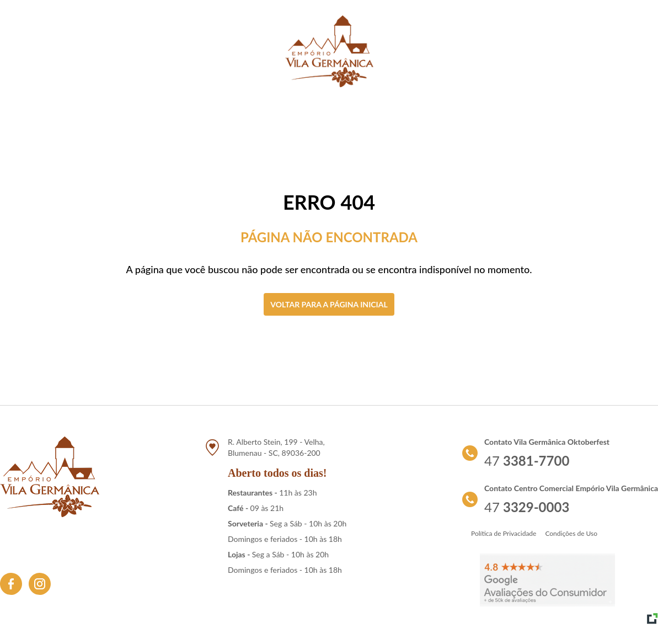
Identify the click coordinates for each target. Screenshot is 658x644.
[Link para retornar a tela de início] (329, 51)
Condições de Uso (571, 533)
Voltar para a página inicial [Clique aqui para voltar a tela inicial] (329, 304)
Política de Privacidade (504, 533)
